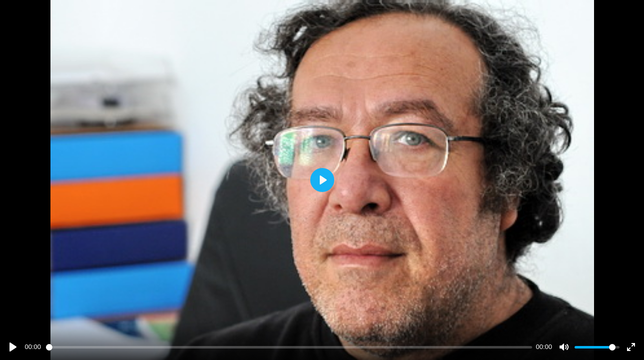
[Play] (13, 347)
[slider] (289, 347)
